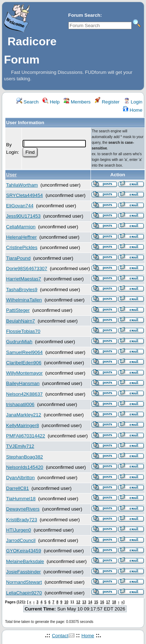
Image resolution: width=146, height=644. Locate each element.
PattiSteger (18, 310)
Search (28, 102)
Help (51, 102)
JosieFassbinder (23, 572)
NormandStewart (24, 582)
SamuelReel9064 (24, 352)
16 (102, 602)
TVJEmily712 (20, 446)
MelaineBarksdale (25, 561)
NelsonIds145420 (25, 467)
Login (133, 102)
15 (96, 602)
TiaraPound (18, 258)
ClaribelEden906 (24, 363)
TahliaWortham (22, 185)
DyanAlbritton (20, 478)
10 (66, 602)
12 (78, 602)
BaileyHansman (23, 383)
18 (114, 602)
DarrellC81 (18, 488)
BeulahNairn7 (21, 321)
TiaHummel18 (21, 499)
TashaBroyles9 (22, 290)
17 (108, 602)
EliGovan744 (20, 206)
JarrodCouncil (21, 540)
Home (133, 110)
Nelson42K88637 (24, 394)
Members (77, 102)
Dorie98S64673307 (27, 268)
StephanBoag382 (25, 457)
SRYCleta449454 (25, 195)
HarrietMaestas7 (24, 279)
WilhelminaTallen (24, 300)
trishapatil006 (20, 404)
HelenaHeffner (21, 237)
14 (90, 602)
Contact (60, 636)
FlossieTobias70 (23, 331)
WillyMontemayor (24, 373)
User (11, 175)
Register (107, 102)
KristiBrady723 (22, 520)
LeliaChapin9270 (24, 593)
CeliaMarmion (21, 227)
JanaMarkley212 (24, 415)
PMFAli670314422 (26, 436)
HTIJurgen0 (19, 530)
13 (84, 602)
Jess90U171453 (23, 216)
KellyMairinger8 (23, 425)
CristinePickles (22, 247)
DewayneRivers (23, 509)
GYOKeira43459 (24, 551)
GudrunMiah (19, 342)
